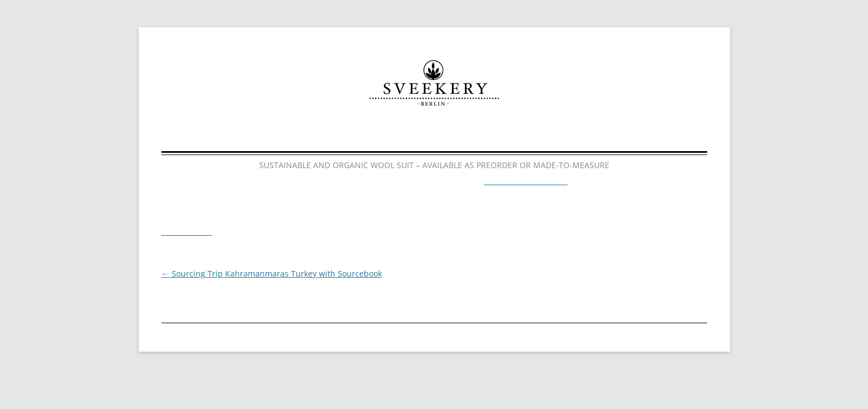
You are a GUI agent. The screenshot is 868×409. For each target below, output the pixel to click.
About (442, 139)
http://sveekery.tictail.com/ (522, 182)
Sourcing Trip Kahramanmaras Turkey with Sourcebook (264, 274)
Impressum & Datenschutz (392, 336)
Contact (586, 139)
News (512, 139)
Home (276, 139)
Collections (358, 139)
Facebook (508, 336)
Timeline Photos (186, 232)
